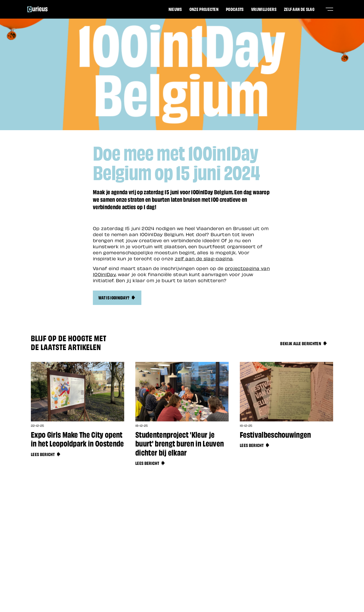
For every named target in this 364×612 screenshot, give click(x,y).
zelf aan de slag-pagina (204, 258)
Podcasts (235, 9)
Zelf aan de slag (299, 9)
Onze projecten (204, 9)
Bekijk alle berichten (304, 343)
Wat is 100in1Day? (117, 297)
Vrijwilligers (264, 9)
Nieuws (175, 9)
